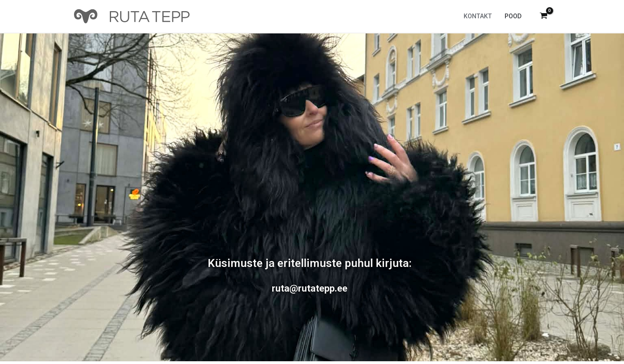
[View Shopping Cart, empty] (543, 17)
